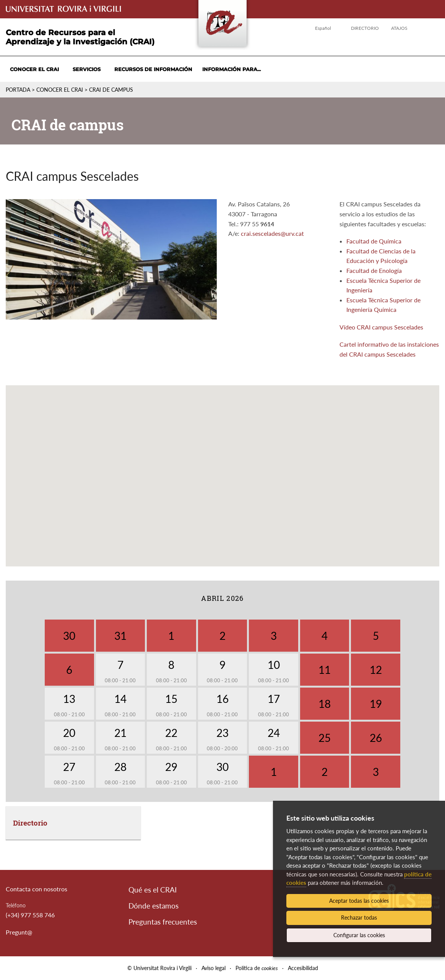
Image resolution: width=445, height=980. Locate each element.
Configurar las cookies (359, 935)
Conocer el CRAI (34, 69)
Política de (257, 968)
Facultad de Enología (374, 270)
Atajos (399, 28)
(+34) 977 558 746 (30, 915)
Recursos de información (153, 69)
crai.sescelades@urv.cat (272, 233)
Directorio (365, 28)
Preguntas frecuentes (163, 922)
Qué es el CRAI (153, 890)
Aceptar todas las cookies (359, 901)
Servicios (87, 69)
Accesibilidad (303, 968)
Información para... (231, 69)
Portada (18, 90)
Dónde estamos (153, 906)
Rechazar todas (359, 918)
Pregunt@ (19, 932)
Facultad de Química (374, 241)
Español (323, 28)
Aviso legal (214, 968)
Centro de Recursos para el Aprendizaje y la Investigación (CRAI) (80, 37)
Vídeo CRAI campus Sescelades (381, 327)
